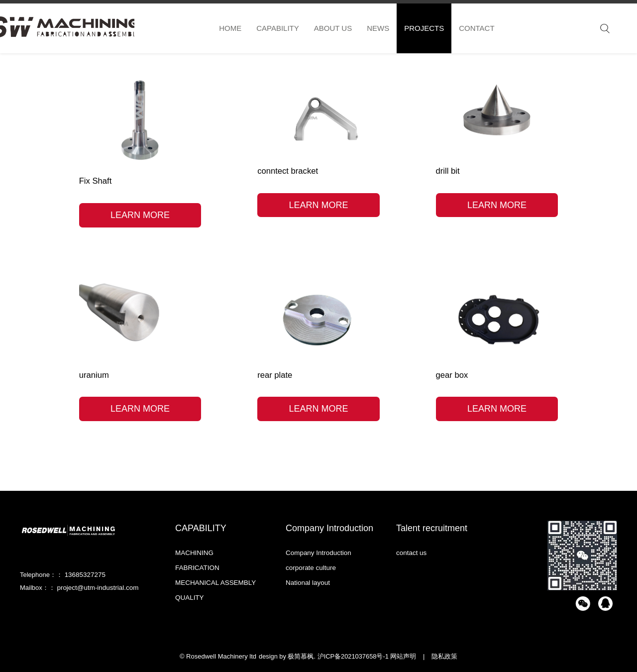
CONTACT (477, 28)
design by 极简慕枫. (287, 656)
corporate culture (310, 568)
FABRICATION (197, 568)
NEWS (378, 28)
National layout (307, 583)
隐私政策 (445, 656)
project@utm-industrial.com (96, 587)
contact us (411, 553)
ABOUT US (333, 28)
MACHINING (194, 553)
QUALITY (189, 598)
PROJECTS (424, 28)
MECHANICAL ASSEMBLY (214, 583)
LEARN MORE (140, 215)
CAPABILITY (278, 28)
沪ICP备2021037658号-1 (353, 656)
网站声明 (404, 656)
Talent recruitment (432, 528)
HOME (229, 28)
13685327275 (85, 575)
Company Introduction (329, 528)
